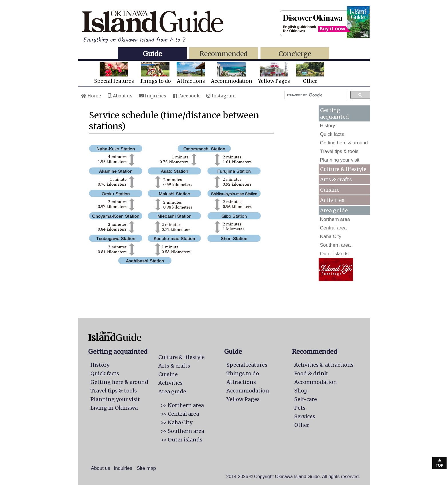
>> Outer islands (181, 440)
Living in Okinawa (114, 408)
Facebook (186, 96)
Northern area (335, 219)
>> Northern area (182, 405)
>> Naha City (176, 422)
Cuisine (330, 190)
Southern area (335, 245)
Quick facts (332, 134)
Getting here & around (344, 143)
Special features (114, 73)
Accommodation (232, 73)
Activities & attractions (324, 365)
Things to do (155, 73)
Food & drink (311, 373)
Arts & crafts (336, 179)
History (328, 126)
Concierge (295, 54)
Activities (332, 200)
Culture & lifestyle (343, 169)
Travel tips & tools (339, 151)
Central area (333, 228)
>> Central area (180, 414)
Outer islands (334, 254)
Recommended (224, 54)
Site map (146, 468)
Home (91, 96)
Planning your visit (340, 160)
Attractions (191, 73)
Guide (152, 54)
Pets (300, 408)
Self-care (306, 399)
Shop (301, 391)
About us (120, 96)
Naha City (331, 236)
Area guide (172, 391)
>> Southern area (182, 431)
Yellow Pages (274, 73)
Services (305, 416)
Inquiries (153, 96)
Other (310, 73)
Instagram (221, 96)
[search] (315, 95)
